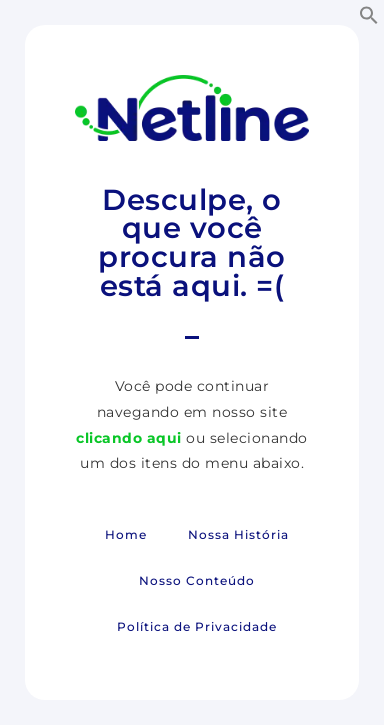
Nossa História (238, 534)
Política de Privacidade (197, 626)
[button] (369, 15)
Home (126, 534)
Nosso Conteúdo (197, 580)
